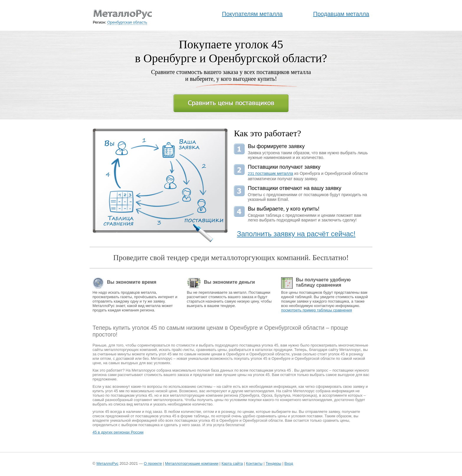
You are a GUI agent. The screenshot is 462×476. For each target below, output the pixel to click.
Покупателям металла (252, 14)
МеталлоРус (107, 463)
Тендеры (274, 463)
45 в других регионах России (118, 432)
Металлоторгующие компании (192, 463)
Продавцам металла (341, 14)
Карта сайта (232, 463)
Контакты (254, 463)
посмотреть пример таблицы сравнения (316, 310)
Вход (289, 463)
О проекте (153, 463)
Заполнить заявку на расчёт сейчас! (296, 234)
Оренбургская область (127, 22)
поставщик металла (270, 173)
